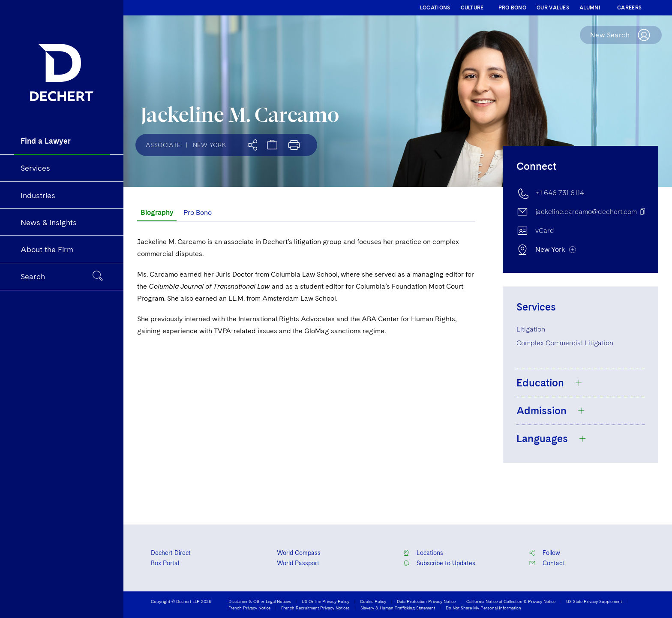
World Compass (299, 553)
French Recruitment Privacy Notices (315, 608)
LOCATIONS (435, 8)
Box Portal (165, 563)
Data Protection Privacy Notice (426, 601)
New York (210, 145)
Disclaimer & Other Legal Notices (260, 601)
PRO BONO (512, 8)
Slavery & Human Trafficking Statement (398, 608)
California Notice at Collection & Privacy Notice (511, 601)
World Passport (298, 563)
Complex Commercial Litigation (565, 343)
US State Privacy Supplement (594, 601)
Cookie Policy (373, 601)
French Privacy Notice (249, 608)
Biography (157, 213)
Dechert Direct (171, 553)
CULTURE (472, 8)
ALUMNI (590, 8)
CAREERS (629, 8)
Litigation (531, 329)
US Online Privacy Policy (325, 601)
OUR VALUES (553, 8)
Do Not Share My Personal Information (483, 608)
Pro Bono (198, 213)
